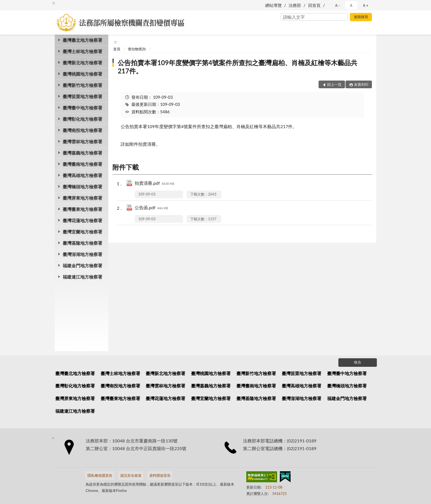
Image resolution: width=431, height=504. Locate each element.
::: (54, 3)
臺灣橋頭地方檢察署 (82, 187)
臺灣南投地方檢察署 (82, 130)
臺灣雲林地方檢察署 (82, 141)
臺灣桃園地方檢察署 (82, 74)
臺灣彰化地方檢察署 (82, 119)
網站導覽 (273, 5)
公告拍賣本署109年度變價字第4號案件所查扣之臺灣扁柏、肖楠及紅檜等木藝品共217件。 (237, 67)
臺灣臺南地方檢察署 (82, 164)
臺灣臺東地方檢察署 (82, 209)
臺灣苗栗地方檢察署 (82, 96)
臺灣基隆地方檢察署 (82, 243)
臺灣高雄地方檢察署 (82, 175)
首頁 (117, 49)
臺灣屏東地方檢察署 (82, 198)
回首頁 (314, 5)
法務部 (295, 5)
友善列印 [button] (361, 84)
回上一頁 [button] (334, 84)
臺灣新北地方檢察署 (82, 63)
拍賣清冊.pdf (154, 184)
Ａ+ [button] (365, 5)
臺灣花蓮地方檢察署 (82, 220)
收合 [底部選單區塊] (358, 362)
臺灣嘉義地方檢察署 (82, 153)
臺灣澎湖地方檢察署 (82, 254)
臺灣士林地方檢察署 (82, 51)
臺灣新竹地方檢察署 (82, 85)
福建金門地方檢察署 (82, 265)
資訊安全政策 (131, 475)
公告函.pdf (151, 208)
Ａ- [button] (337, 5)
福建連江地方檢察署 (82, 277)
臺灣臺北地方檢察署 (82, 40)
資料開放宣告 (160, 475)
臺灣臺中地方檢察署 (82, 108)
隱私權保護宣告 (100, 475)
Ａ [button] (351, 5)
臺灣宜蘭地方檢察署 (82, 232)
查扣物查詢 (137, 49)
